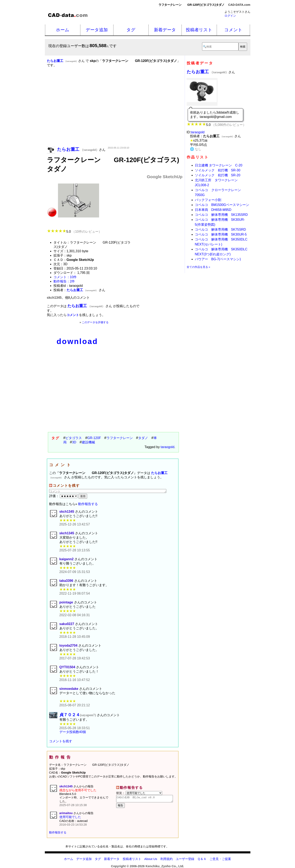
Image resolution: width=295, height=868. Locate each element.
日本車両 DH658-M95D (213, 210)
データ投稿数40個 (73, 732)
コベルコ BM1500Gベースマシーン (222, 205)
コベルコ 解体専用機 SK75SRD (220, 229)
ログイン (230, 16)
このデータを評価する (95, 322)
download (77, 341)
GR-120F (94, 438)
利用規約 (167, 859)
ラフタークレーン (120, 438)
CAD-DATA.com (239, 5)
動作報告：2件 (64, 281)
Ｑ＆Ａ (202, 859)
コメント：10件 (65, 277)
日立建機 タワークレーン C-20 (219, 165)
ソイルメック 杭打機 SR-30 (218, 170)
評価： (64, 496)
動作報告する (88, 504)
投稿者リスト (199, 30)
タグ (131, 30)
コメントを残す (61, 741)
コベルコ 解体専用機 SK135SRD (221, 215)
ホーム (63, 30)
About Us (151, 859)
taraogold (167, 447)
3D (74, 442)
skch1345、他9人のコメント (68, 298)
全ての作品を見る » (198, 267)
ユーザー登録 (185, 859)
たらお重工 (208, 72)
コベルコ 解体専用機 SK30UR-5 (221, 234)
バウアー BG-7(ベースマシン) (218, 259)
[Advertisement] (115, 113)
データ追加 (97, 30)
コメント (233, 30)
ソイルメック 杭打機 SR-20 (218, 175)
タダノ (143, 438)
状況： (139, 793)
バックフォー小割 (208, 200)
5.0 (74, 232)
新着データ (165, 30)
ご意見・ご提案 (220, 859)
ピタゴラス (74, 438)
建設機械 (88, 442)
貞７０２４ (78, 715)
